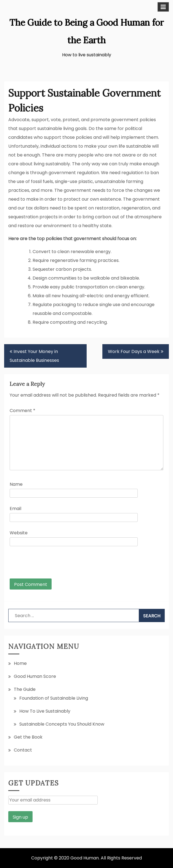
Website (19, 533)
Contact (23, 750)
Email (15, 509)
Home (20, 663)
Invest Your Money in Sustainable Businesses (34, 356)
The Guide (25, 689)
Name (16, 484)
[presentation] (47, 565)
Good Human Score (35, 676)
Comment (22, 411)
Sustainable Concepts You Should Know (62, 724)
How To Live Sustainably (45, 711)
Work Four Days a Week (134, 351)
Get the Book (28, 737)
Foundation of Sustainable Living (54, 698)
